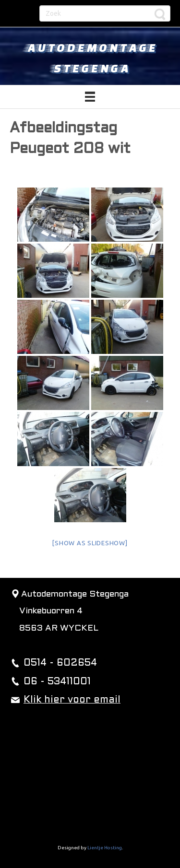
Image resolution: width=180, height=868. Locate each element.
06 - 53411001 (57, 682)
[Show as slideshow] (90, 543)
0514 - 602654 (60, 663)
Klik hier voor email (72, 700)
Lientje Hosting (105, 848)
